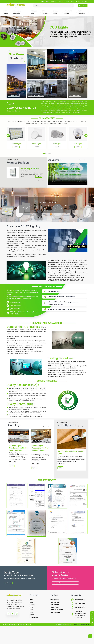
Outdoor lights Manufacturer (17, 12)
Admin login (83, 5)
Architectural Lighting (68, 12)
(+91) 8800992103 (16, 309)
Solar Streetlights (82, 12)
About (48, 1)
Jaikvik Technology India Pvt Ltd (82, 624)
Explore (39, 176)
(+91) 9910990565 (16, 306)
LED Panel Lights (34, 12)
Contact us (84, 1)
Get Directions (8, 583)
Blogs (73, 1)
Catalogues (54, 1)
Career (68, 1)
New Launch (6, 12)
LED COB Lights (56, 12)
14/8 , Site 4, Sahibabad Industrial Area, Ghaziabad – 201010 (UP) (25, 313)
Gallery (78, 1)
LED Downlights (46, 12)
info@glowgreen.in (16, 302)
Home (42, 1)
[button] (86, 136)
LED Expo (61, 1)
